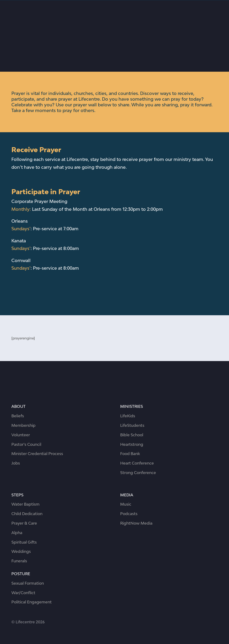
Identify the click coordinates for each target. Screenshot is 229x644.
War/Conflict (23, 593)
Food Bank (130, 454)
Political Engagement (32, 602)
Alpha (17, 533)
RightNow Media (136, 523)
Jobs (16, 463)
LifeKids (128, 416)
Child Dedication (27, 514)
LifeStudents (132, 425)
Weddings (21, 551)
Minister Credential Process (37, 454)
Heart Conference (137, 463)
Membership (23, 425)
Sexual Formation (28, 583)
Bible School (132, 435)
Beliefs (18, 416)
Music (126, 504)
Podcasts (129, 514)
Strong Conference (138, 473)
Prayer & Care (24, 523)
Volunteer (21, 435)
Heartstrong (132, 444)
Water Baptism (25, 504)
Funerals (19, 561)
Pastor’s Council (26, 444)
